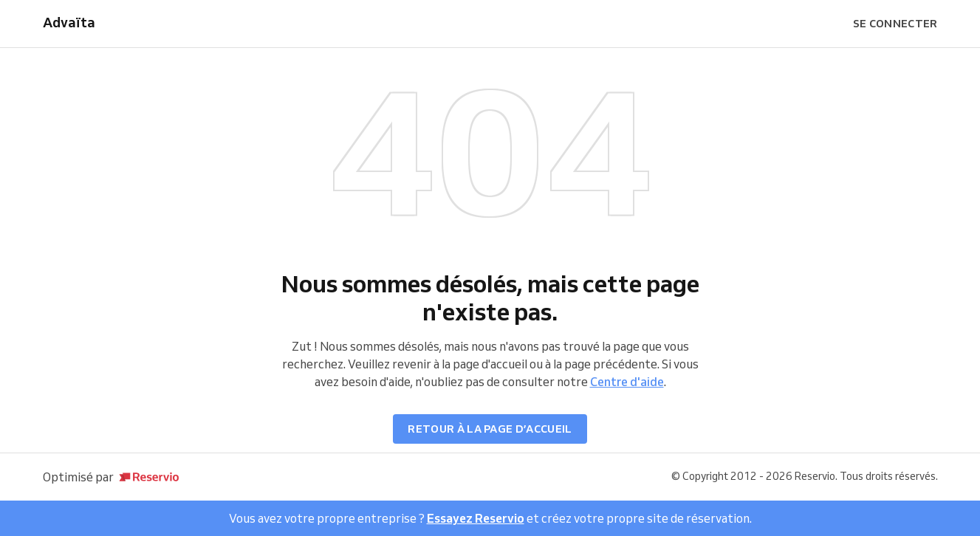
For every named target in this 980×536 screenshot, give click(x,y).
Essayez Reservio (476, 518)
